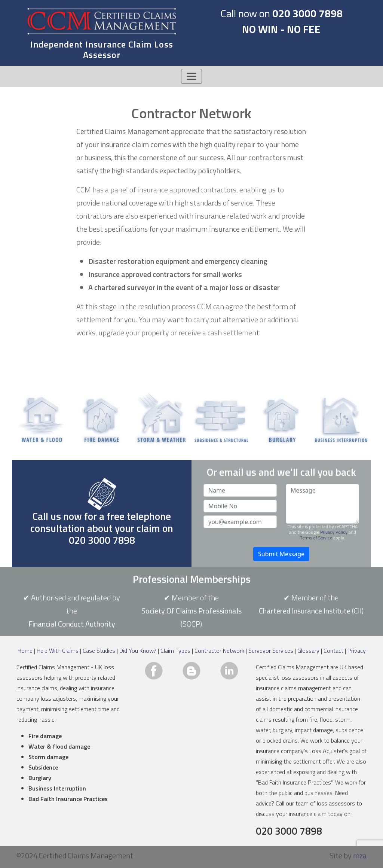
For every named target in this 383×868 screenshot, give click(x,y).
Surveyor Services (271, 651)
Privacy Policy (334, 532)
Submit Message (281, 554)
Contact (333, 651)
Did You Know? (138, 651)
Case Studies (99, 651)
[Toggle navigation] (191, 76)
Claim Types (175, 651)
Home (25, 651)
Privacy (357, 651)
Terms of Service (316, 538)
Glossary (308, 651)
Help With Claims (58, 651)
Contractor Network (219, 651)
